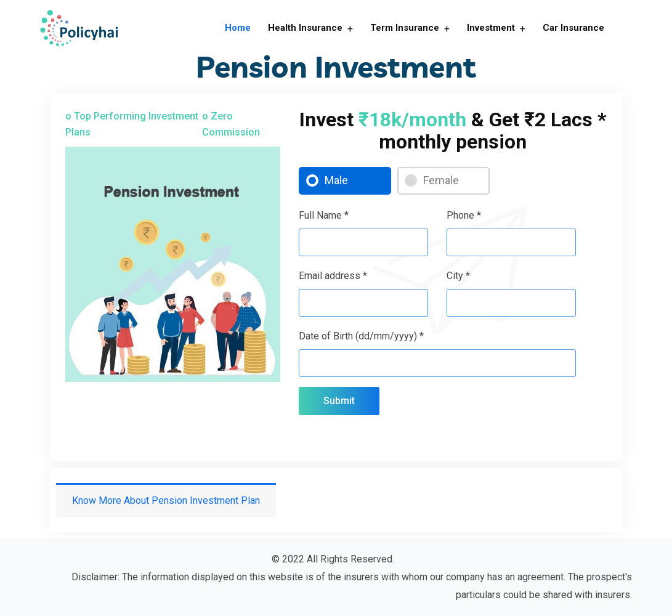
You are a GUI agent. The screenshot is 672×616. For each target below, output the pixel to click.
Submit (339, 401)
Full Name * (324, 215)
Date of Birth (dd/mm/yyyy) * (361, 336)
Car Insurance (573, 28)
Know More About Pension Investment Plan (166, 500)
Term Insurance (405, 28)
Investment (491, 28)
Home (238, 28)
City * (458, 276)
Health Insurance (305, 28)
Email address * (333, 276)
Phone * (464, 215)
